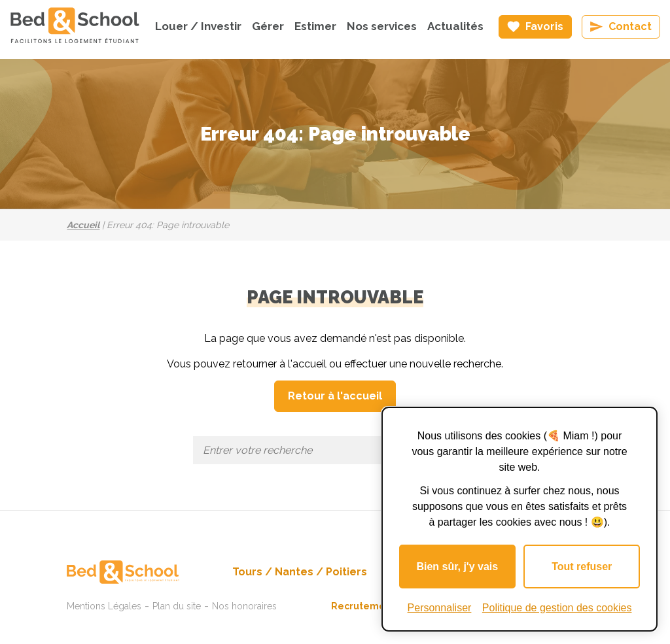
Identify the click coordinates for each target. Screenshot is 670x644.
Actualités (455, 26)
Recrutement (363, 606)
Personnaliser (440, 608)
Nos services (382, 26)
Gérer (268, 26)
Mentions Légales (104, 606)
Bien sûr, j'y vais (457, 567)
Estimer (315, 26)
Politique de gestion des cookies (557, 608)
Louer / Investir (198, 26)
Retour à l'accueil (335, 396)
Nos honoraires (244, 606)
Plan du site (177, 606)
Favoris (544, 26)
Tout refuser (582, 567)
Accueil (83, 225)
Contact (630, 26)
